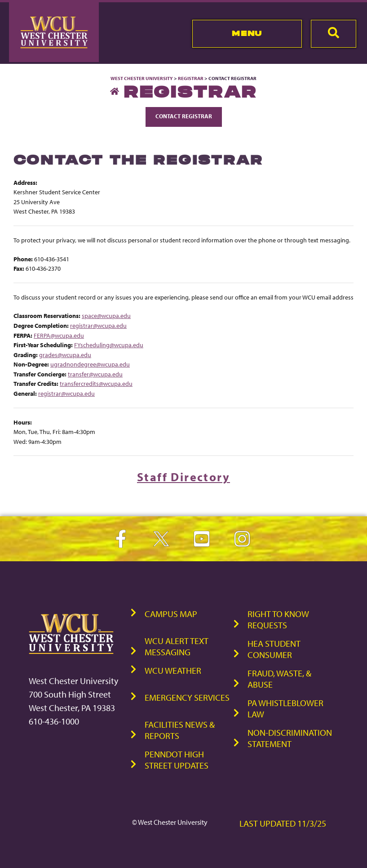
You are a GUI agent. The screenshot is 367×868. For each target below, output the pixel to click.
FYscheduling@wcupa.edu (109, 345)
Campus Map (171, 614)
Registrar (191, 78)
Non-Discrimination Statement (290, 738)
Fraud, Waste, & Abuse (279, 679)
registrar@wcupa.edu (98, 325)
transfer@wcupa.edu (95, 374)
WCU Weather (173, 670)
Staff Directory (183, 477)
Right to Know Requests (278, 619)
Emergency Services (187, 697)
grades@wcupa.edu (65, 355)
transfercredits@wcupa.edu (96, 383)
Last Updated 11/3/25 (283, 823)
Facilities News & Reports (180, 730)
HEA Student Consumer (274, 649)
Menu (247, 33)
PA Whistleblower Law (285, 708)
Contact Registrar (184, 116)
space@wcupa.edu (106, 315)
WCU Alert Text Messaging (177, 646)
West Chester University (142, 78)
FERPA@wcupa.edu (59, 335)
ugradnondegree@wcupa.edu (90, 364)
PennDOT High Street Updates (177, 760)
